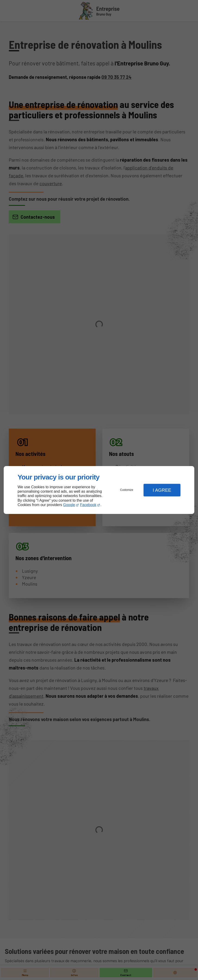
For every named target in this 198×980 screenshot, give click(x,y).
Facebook (88, 505)
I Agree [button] (162, 490)
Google (69, 505)
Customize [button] (127, 490)
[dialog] (99, 490)
